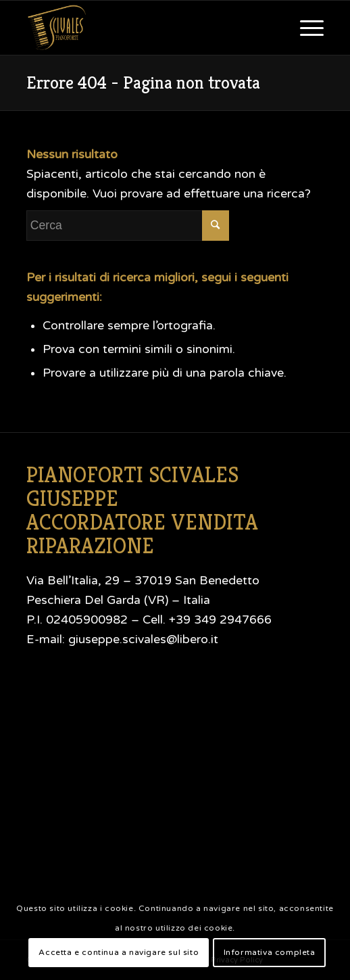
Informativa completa (270, 952)
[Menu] (305, 28)
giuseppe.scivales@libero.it (143, 639)
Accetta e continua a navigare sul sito (119, 952)
